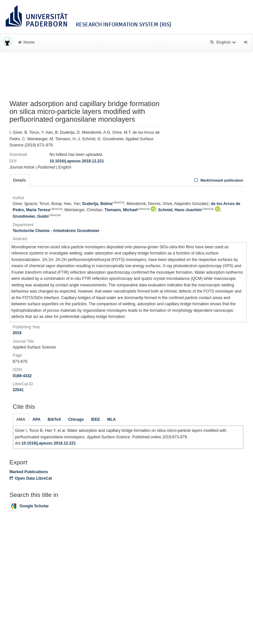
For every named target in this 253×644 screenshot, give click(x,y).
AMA (21, 419)
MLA (112, 419)
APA (37, 419)
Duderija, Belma (103, 204)
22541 (18, 390)
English (224, 42)
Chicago (76, 419)
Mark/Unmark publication (218, 180)
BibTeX (54, 419)
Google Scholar (29, 506)
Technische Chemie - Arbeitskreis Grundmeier (56, 231)
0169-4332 (22, 376)
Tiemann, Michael (127, 210)
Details (20, 180)
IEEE (96, 419)
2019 (17, 333)
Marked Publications (29, 472)
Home (26, 42)
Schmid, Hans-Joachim (186, 210)
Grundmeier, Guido (37, 216)
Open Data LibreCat (31, 478)
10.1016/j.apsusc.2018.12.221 (77, 161)
